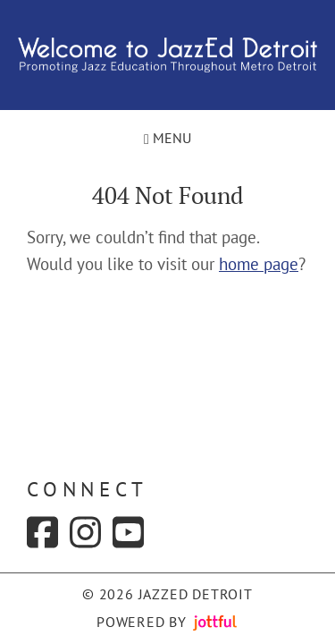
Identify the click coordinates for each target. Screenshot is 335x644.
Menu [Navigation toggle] (167, 138)
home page (259, 264)
